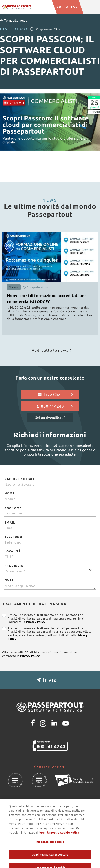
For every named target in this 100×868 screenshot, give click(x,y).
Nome (10, 493)
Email (10, 522)
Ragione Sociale (20, 479)
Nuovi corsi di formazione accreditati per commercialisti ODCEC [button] (47, 298)
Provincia (14, 566)
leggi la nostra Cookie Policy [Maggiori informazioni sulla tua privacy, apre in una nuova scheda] (59, 844)
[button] (50, 680)
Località (13, 551)
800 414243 (54, 406)
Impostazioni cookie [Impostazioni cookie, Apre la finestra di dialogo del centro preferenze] (50, 853)
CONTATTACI (68, 7)
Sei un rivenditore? (50, 417)
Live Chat (55, 394)
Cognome (13, 508)
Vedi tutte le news (52, 350)
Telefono (13, 537)
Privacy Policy (36, 622)
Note (9, 580)
